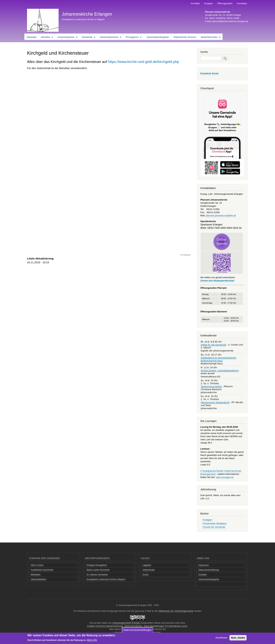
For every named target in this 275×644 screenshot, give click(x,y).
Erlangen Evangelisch (97, 565)
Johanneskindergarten (209, 579)
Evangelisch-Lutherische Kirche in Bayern (106, 579)
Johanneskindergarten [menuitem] (158, 37)
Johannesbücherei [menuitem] (110, 38)
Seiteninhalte (149, 570)
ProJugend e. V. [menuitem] (134, 37)
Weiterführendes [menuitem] (210, 38)
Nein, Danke (238, 638)
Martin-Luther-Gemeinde (98, 570)
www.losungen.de (225, 477)
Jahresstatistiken (38, 579)
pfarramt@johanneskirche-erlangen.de (230, 21)
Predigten (207, 520)
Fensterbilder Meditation (215, 523)
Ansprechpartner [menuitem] (67, 38)
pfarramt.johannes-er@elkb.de (221, 216)
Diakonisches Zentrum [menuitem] (185, 37)
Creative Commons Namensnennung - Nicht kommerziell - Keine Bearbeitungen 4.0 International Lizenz (137, 626)
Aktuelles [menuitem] (46, 38)
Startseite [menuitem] (31, 37)
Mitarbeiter (36, 575)
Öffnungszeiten (225, 3)
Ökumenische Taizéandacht (215, 402)
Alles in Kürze (37, 565)
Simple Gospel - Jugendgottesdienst (220, 371)
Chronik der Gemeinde (214, 527)
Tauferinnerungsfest (211, 387)
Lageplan (147, 565)
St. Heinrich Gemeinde (97, 575)
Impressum (204, 565)
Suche (146, 575)
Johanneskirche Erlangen (87, 14)
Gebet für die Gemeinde (214, 345)
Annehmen (221, 638)
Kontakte (195, 3)
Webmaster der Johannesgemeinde (176, 611)
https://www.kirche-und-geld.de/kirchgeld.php (144, 62)
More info (92, 640)
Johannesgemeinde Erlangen (126, 623)
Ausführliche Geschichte (42, 570)
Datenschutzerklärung (209, 570)
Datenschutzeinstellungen (137, 630)
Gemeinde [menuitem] (88, 38)
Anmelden (242, 3)
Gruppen (208, 3)
